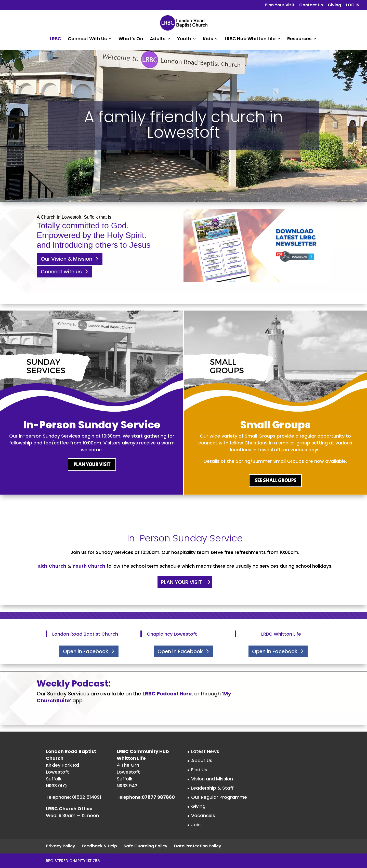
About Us (202, 760)
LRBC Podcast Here (167, 694)
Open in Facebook (86, 651)
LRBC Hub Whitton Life (250, 39)
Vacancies (203, 815)
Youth (184, 39)
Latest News (205, 751)
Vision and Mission (212, 779)
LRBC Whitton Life (281, 634)
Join (196, 825)
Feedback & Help (99, 846)
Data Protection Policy (198, 846)
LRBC (56, 39)
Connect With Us (87, 39)
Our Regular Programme (219, 797)
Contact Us (311, 5)
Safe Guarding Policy (146, 846)
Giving (334, 5)
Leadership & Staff (212, 788)
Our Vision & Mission (67, 259)
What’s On (131, 39)
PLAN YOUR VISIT (92, 464)
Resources (299, 39)
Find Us (199, 770)
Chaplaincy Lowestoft (172, 634)
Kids (208, 39)
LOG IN (353, 5)
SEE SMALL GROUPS (275, 480)
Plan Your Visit (280, 5)
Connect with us (61, 272)
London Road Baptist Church (85, 634)
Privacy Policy (61, 846)
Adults (158, 39)
